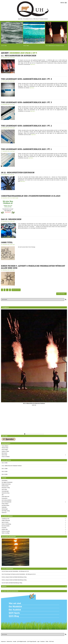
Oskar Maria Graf (5, 497)
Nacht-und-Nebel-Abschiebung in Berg (18, 577)
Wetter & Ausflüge (6, 533)
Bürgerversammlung (6, 484)
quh (14, 58)
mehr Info (34, 405)
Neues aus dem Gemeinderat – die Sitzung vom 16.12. (17, 571)
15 (42, 434)
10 (36, 434)
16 (43, 434)
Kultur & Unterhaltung (6, 524)
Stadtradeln (4, 507)
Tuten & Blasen (5, 446)
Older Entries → (61, 294)
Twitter (47, 641)
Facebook (42, 641)
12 (38, 434)
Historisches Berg (6, 493)
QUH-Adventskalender (7, 502)
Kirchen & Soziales (6, 531)
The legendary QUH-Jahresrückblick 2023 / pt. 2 (26, 126)
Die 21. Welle (5, 469)
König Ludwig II (5, 504)
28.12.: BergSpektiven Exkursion (18, 173)
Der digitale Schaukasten (7, 482)
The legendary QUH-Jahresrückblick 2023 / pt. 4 (26, 79)
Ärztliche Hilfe (5, 529)
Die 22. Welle (5, 463)
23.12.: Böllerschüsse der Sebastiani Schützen (12, 466)
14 (41, 434)
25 (9, 230)
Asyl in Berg (4, 489)
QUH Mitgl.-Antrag (6, 511)
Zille (3, 495)
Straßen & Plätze (5, 451)
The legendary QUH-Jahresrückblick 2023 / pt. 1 (26, 149)
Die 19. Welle (5, 474)
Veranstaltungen (5, 491)
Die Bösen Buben (5, 505)
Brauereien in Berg (6, 488)
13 (40, 434)
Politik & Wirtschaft (6, 521)
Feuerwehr (4, 528)
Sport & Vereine (5, 522)
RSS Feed (51, 641)
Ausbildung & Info (6, 519)
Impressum (4, 513)
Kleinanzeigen (5, 509)
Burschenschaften (6, 526)
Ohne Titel (7, 243)
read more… (33, 64)
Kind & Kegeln (5, 450)
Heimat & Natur (5, 448)
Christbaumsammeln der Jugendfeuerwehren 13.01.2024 (31, 196)
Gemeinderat (5, 480)
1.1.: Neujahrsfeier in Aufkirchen (19, 56)
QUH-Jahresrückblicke (7, 500)
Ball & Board (4, 453)
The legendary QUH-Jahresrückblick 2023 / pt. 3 (26, 102)
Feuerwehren (5, 498)
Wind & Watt (4, 455)
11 (37, 434)
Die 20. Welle (5, 471)
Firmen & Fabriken (6, 457)
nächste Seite (16, 290)
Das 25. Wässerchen (11, 219)
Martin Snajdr (15, 198)
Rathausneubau (5, 486)
